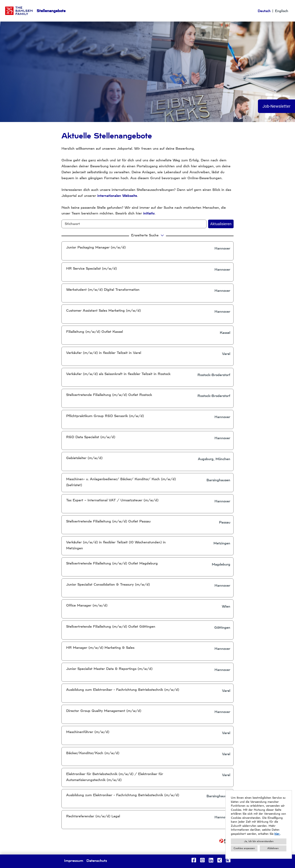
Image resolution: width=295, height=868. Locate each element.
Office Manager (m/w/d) (87, 605)
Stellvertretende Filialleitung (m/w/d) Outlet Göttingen (111, 627)
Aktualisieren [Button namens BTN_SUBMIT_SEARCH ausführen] (221, 224)
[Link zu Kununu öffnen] (228, 860)
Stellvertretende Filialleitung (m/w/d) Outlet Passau (108, 521)
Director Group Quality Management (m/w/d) (104, 711)
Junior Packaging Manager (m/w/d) (96, 247)
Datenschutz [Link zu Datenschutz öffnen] (97, 861)
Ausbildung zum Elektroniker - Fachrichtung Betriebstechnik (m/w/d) (123, 690)
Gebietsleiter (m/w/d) (84, 458)
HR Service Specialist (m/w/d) (91, 269)
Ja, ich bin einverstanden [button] (259, 841)
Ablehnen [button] (273, 848)
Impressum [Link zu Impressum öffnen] (74, 861)
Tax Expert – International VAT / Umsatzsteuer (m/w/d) (112, 500)
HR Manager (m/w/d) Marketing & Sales (100, 648)
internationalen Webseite (117, 196)
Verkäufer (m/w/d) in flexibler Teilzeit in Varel (104, 353)
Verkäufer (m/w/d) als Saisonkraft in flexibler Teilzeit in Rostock (118, 374)
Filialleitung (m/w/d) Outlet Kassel (95, 332)
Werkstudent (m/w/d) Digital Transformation (103, 290)
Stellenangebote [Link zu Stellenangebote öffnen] (51, 11)
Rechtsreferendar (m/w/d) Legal (93, 816)
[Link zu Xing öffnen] (220, 860)
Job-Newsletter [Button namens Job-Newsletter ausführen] (276, 106)
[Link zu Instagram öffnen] (202, 860)
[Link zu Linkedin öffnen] (211, 860)
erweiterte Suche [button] (148, 235)
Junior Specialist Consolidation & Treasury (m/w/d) (108, 585)
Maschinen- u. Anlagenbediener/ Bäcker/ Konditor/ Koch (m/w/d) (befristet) (121, 482)
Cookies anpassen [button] (244, 848)
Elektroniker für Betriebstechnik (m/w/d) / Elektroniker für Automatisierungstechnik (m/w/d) (115, 777)
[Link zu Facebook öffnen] (194, 860)
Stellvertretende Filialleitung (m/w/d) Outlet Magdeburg (112, 563)
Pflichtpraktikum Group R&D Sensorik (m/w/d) (105, 416)
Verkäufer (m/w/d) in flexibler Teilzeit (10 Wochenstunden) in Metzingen (116, 545)
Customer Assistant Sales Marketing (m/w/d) (103, 311)
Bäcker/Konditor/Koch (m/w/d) (93, 753)
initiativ (149, 213)
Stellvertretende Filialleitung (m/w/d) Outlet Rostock (109, 395)
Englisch (282, 11)
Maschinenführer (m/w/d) (88, 732)
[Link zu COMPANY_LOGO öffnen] (19, 11)
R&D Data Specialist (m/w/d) (91, 437)
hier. (277, 834)
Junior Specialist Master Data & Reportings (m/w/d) (109, 669)
